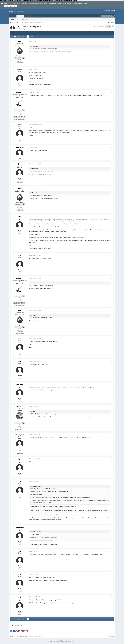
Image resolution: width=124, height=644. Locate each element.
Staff (18, 19)
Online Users (25, 19)
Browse (20, 16)
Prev (15, 37)
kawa (20, 125)
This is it (31, 245)
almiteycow (24, 29)
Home (13, 16)
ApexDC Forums (17, 11)
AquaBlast (20, 527)
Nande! (20, 70)
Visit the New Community (10, 6)
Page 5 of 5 (33, 36)
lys (20, 482)
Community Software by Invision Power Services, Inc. (62, 642)
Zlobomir (20, 92)
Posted (34, 41)
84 (20, 60)
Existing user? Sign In (109, 11)
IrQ (20, 597)
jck (20, 552)
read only (72, 3)
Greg (20, 164)
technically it (36, 52)
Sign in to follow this (99, 27)
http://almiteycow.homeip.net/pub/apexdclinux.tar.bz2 (44, 537)
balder (20, 407)
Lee (20, 42)
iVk (20, 216)
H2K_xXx (20, 384)
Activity (29, 16)
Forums (12, 19)
